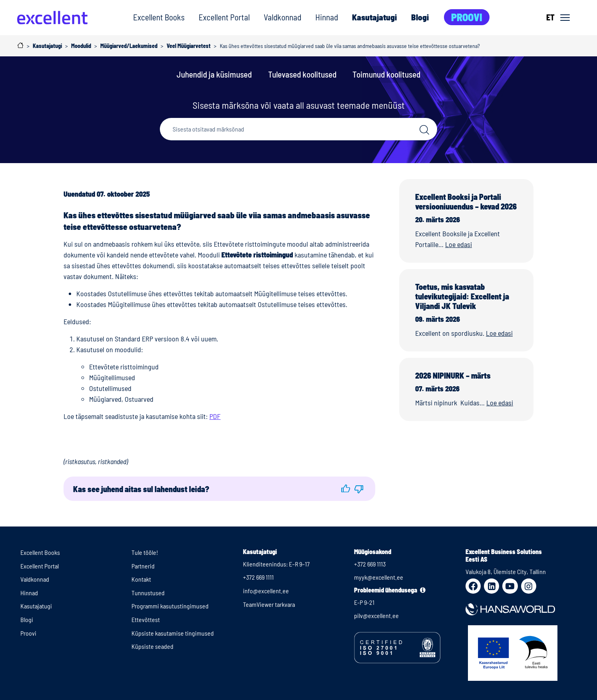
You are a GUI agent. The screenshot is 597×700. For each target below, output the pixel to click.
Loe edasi (459, 244)
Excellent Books (159, 17)
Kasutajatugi (374, 17)
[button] (346, 489)
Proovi (467, 17)
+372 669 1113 (370, 564)
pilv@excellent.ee (376, 615)
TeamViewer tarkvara (269, 604)
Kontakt (141, 579)
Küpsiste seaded (152, 646)
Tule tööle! (145, 552)
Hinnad (327, 17)
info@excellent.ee (266, 591)
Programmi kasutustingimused (170, 606)
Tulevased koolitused (302, 74)
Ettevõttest (146, 619)
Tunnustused (148, 593)
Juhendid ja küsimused (214, 74)
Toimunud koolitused (386, 74)
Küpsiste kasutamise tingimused (173, 633)
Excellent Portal (224, 17)
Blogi (420, 17)
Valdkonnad (283, 17)
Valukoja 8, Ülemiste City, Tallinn (506, 571)
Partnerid (143, 566)
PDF (215, 416)
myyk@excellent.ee (379, 577)
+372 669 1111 (258, 577)
